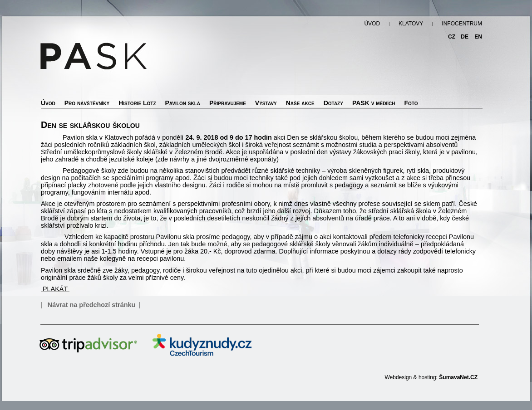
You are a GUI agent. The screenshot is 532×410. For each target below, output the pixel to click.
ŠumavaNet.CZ (458, 377)
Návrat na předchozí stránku (92, 305)
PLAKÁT (55, 289)
